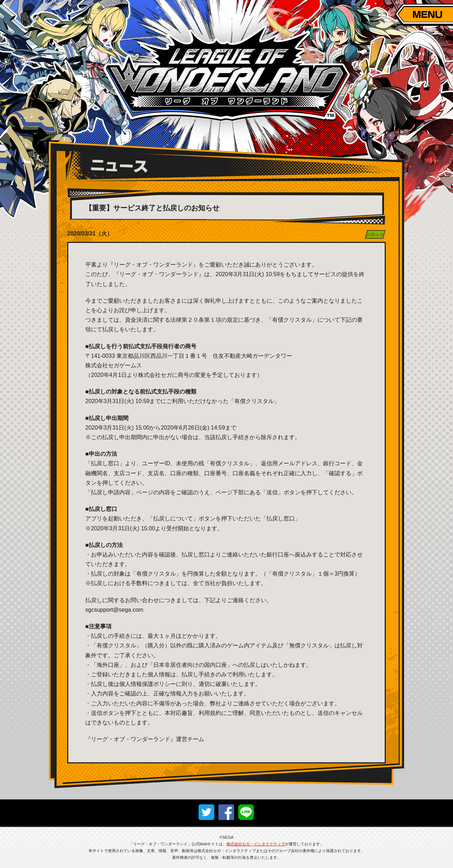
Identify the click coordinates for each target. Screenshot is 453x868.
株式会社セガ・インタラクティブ (256, 844)
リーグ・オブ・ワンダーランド (226, 76)
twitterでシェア (207, 812)
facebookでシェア (226, 812)
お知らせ (375, 234)
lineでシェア (246, 812)
